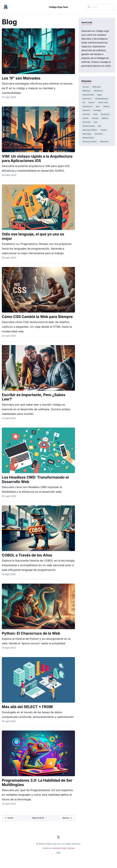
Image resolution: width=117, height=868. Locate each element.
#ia (84, 103)
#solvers (104, 130)
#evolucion (99, 134)
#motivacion (87, 99)
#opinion (92, 103)
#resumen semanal (90, 142)
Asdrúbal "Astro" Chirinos (64, 848)
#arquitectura (88, 106)
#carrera (86, 87)
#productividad (88, 95)
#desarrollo (104, 142)
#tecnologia (87, 134)
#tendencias (98, 91)
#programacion (88, 138)
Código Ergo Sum (58, 7)
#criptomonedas (89, 126)
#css (96, 122)
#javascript (105, 114)
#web (96, 114)
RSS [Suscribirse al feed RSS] (59, 853)
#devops (95, 118)
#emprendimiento (102, 99)
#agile (99, 95)
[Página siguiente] (67, 818)
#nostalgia (97, 110)
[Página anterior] (9, 818)
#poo (98, 106)
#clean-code (103, 103)
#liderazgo (86, 91)
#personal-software (90, 130)
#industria (86, 114)
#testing (106, 106)
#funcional (86, 122)
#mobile (86, 118)
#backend (86, 110)
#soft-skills (96, 87)
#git (100, 126)
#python (105, 118)
